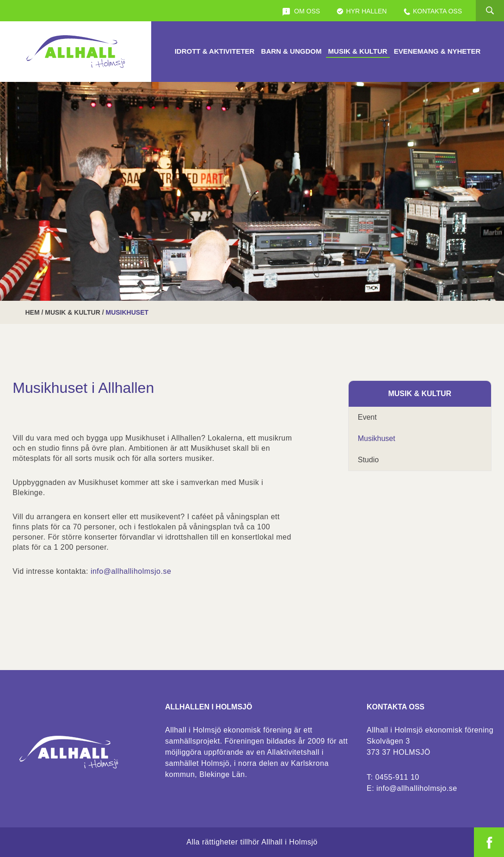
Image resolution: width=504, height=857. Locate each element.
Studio (368, 460)
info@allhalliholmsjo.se (131, 571)
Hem (33, 312)
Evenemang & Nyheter (437, 51)
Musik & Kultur (358, 51)
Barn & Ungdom (292, 51)
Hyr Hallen (362, 12)
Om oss (301, 12)
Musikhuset (377, 438)
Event (367, 417)
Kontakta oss (432, 12)
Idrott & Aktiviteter (215, 51)
